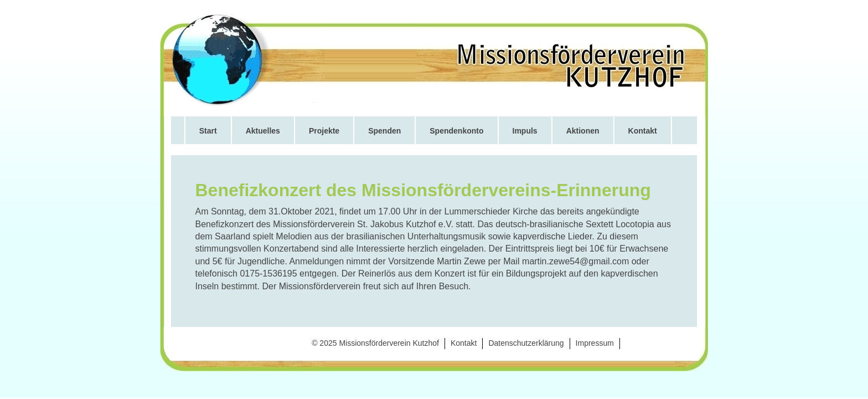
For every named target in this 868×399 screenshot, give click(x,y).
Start (208, 131)
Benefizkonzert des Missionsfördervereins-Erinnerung (423, 190)
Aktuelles (263, 131)
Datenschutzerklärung (526, 343)
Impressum (595, 343)
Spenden (384, 131)
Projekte (324, 131)
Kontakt (643, 131)
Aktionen (583, 131)
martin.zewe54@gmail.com (575, 261)
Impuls (525, 131)
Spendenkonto (456, 131)
